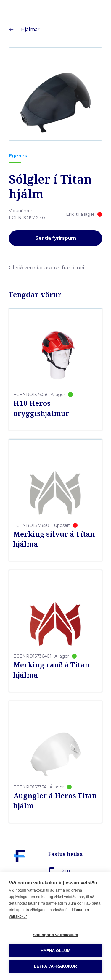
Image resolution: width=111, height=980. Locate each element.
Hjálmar (30, 29)
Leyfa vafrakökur (55, 966)
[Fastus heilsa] (20, 870)
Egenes (18, 156)
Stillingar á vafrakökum (55, 935)
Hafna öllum (55, 951)
